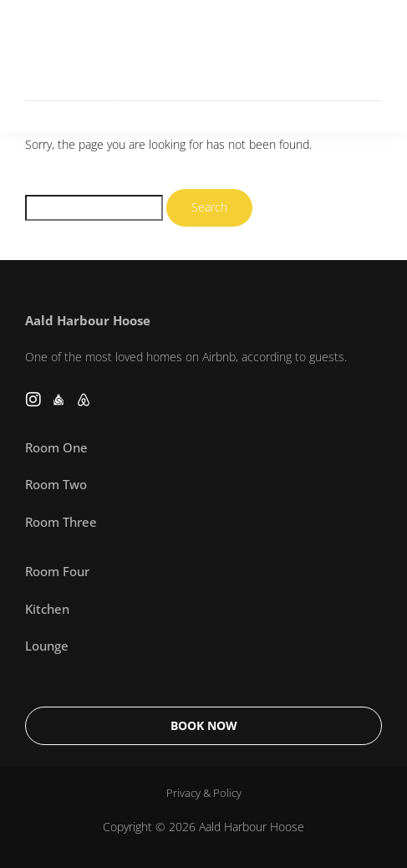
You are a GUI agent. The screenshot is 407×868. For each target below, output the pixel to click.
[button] (367, 66)
